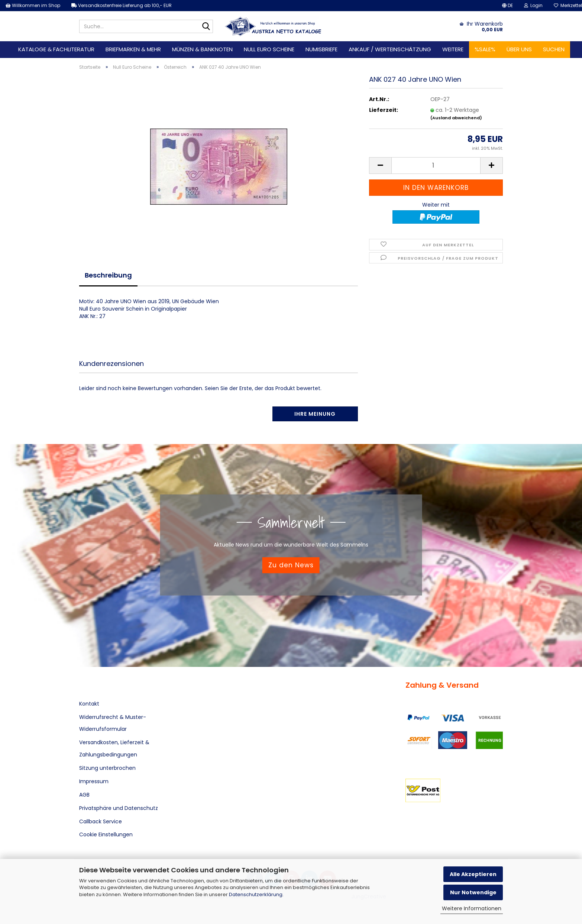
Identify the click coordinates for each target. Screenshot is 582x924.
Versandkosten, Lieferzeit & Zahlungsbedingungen (114, 748)
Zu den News (291, 565)
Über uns (519, 49)
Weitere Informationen (472, 908)
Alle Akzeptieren (473, 874)
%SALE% (485, 49)
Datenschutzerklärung (256, 894)
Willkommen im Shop (33, 5)
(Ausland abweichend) (456, 118)
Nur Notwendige (473, 892)
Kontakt (89, 704)
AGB (84, 795)
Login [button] (533, 5)
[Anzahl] (436, 166)
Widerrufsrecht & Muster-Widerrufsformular (113, 723)
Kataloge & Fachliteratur (56, 49)
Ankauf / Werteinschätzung (390, 49)
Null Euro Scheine (269, 49)
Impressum (94, 781)
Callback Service (101, 821)
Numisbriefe (321, 49)
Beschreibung (108, 275)
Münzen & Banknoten (202, 49)
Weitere (453, 49)
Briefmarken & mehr (133, 49)
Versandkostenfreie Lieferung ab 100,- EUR (122, 5)
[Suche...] (206, 27)
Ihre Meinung (315, 414)
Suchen (554, 49)
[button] (507, 6)
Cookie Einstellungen (106, 834)
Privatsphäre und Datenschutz (119, 808)
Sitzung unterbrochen (107, 768)
